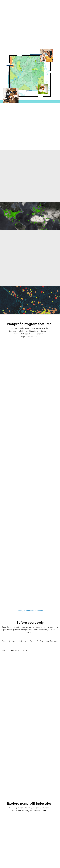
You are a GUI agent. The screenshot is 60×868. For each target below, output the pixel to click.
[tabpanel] (30, 701)
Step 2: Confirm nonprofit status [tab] (44, 641)
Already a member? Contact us (30, 611)
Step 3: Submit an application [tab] (15, 650)
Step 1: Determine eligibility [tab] (14, 641)
